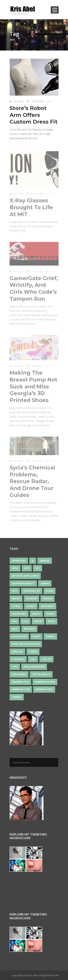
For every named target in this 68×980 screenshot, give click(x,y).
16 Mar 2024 (37, 101)
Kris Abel (18, 101)
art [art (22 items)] (38, 568)
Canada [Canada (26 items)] (45, 583)
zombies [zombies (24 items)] (17, 697)
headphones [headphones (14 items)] (19, 614)
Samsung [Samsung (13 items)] (17, 651)
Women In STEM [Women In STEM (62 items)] (21, 689)
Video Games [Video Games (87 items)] (19, 674)
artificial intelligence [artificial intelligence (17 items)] (25, 576)
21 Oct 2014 (37, 272)
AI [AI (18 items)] (33, 561)
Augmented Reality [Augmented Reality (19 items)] (23, 583)
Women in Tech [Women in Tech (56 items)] (44, 689)
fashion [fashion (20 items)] (48, 598)
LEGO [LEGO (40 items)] (25, 621)
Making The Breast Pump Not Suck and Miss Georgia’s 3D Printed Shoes (33, 387)
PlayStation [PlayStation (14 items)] (19, 636)
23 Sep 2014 (37, 367)
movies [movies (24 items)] (38, 621)
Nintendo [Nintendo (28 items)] (29, 629)
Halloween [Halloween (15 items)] (48, 606)
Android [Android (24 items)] (45, 561)
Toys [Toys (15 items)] (15, 667)
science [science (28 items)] (33, 651)
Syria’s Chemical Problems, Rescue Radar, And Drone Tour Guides (32, 482)
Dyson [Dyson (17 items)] (50, 591)
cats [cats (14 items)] (15, 591)
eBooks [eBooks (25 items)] (16, 598)
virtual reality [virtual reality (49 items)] (41, 674)
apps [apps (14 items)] (27, 568)
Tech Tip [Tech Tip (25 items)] (46, 659)
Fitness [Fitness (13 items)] (16, 606)
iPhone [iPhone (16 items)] (50, 614)
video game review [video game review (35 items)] (34, 667)
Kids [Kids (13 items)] (14, 621)
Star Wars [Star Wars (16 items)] (18, 659)
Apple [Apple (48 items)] (15, 568)
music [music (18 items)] (51, 621)
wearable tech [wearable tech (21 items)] (20, 682)
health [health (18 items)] (36, 614)
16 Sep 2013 (37, 462)
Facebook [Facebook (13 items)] (31, 598)
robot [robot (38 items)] (36, 636)
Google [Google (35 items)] (31, 606)
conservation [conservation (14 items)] (32, 591)
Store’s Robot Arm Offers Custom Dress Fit (34, 115)
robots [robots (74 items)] (50, 636)
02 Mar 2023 (37, 194)
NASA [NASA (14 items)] (15, 629)
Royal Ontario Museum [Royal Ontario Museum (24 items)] (26, 644)
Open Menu (55, 10)
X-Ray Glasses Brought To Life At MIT (31, 208)
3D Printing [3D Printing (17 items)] (19, 561)
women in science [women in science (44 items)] (45, 682)
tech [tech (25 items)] (33, 659)
